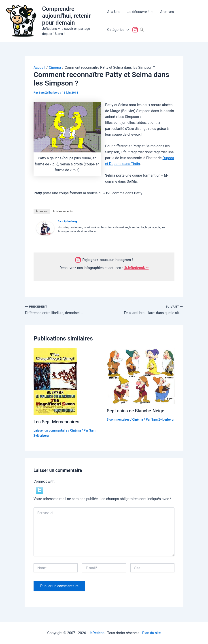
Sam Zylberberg (67, 221)
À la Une (114, 12)
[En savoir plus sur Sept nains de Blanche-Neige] (141, 375)
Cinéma (76, 430)
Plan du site (152, 633)
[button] (151, 12)
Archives (167, 12)
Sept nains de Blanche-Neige (136, 411)
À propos (42, 211)
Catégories (118, 30)
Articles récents (63, 211)
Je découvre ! (140, 12)
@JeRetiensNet (136, 268)
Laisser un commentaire (50, 430)
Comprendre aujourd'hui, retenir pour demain (66, 16)
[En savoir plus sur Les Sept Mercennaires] (55, 381)
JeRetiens (97, 633)
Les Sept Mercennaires (56, 422)
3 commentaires (118, 419)
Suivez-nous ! (136, 30)
